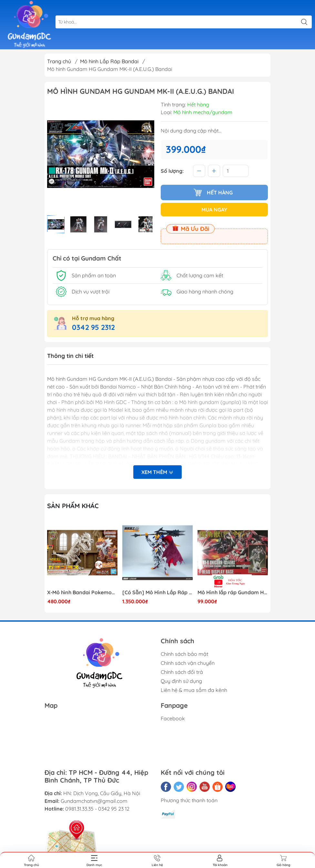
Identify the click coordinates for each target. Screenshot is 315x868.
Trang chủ (59, 61)
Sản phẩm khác (73, 506)
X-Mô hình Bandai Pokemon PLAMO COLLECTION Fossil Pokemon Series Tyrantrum (82, 592)
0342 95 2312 (93, 327)
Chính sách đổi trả (182, 672)
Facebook (173, 718)
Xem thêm (157, 472)
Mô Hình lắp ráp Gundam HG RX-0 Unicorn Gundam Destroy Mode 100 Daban (233, 592)
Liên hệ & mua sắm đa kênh (194, 690)
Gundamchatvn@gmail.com (94, 801)
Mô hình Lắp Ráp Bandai (109, 61)
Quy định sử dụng (181, 681)
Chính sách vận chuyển (188, 663)
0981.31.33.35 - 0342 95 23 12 (97, 809)
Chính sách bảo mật (184, 654)
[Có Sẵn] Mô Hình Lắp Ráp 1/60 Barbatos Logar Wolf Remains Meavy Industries (157, 592)
